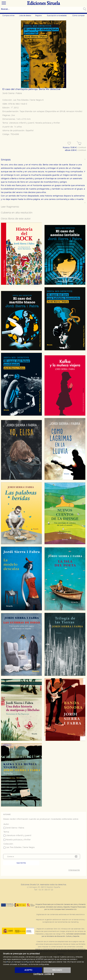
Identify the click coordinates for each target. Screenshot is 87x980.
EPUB (63, 112)
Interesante (74, 870)
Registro (39, 16)
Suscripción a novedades (57, 16)
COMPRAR (82, 148)
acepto (28, 970)
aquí (50, 962)
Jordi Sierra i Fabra (12, 93)
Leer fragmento (10, 207)
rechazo (57, 970)
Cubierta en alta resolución (17, 213)
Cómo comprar (78, 16)
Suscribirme (21, 863)
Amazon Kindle (74, 112)
